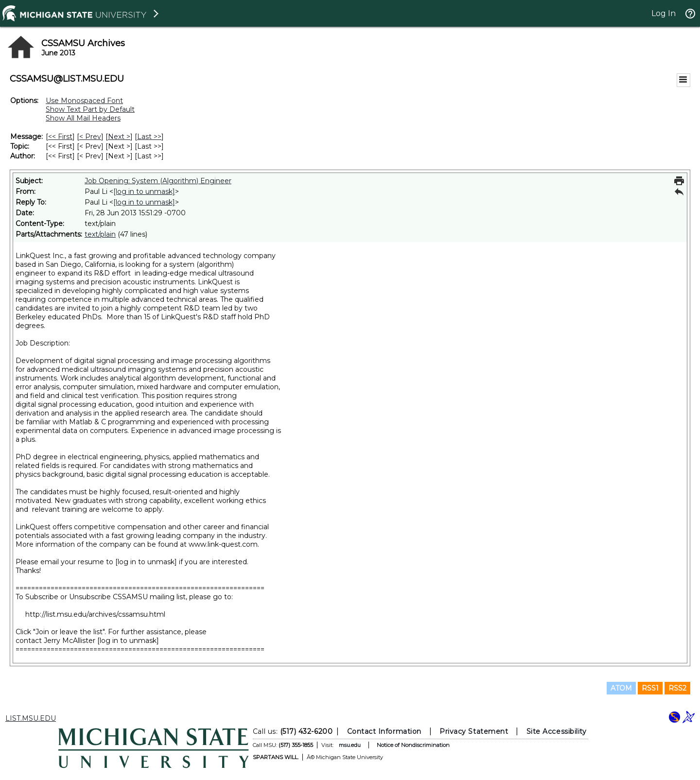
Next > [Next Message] (119, 137)
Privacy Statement (474, 731)
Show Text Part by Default (90, 109)
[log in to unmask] (144, 191)
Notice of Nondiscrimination (413, 745)
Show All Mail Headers (83, 118)
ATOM (621, 688)
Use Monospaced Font (84, 101)
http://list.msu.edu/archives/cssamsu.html (95, 614)
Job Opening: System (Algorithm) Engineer (158, 181)
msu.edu (350, 745)
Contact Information (384, 731)
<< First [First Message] (60, 137)
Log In (664, 13)
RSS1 (650, 688)
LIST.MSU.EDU (31, 718)
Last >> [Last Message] (149, 137)
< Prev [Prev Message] (90, 137)
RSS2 (677, 688)
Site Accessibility (557, 731)
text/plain (100, 234)
